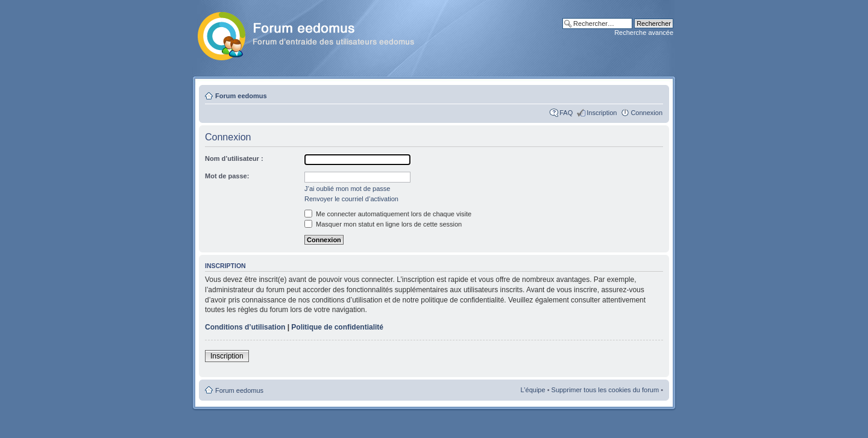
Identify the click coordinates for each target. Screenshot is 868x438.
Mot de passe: (227, 176)
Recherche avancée (644, 33)
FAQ (566, 113)
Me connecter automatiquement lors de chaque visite (388, 214)
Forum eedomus (241, 96)
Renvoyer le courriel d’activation (351, 199)
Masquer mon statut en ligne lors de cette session (383, 224)
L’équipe (533, 390)
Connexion (646, 113)
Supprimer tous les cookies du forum (605, 390)
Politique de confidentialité (337, 327)
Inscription (602, 113)
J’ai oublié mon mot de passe (347, 189)
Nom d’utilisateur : (234, 158)
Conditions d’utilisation (245, 327)
